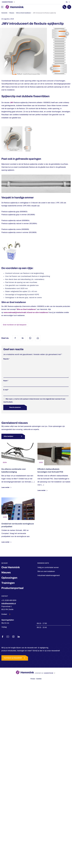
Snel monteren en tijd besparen (15, 325)
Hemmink (4, 13)
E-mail (6, 393)
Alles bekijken (8, 439)
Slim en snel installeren (46, 574)
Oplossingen (9, 581)
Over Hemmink (11, 570)
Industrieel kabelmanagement (49, 578)
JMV (12, 103)
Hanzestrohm (7, 2)
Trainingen (8, 586)
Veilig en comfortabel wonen (48, 570)
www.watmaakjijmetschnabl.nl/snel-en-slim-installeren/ (26, 312)
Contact (4, 617)
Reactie (6, 359)
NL (67, 2)
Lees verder (7, 490)
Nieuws (12, 13)
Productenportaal (12, 591)
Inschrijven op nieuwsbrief (15, 661)
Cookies (39, 682)
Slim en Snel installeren (23, 13)
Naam (6, 384)
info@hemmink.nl (9, 606)
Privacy (33, 682)
